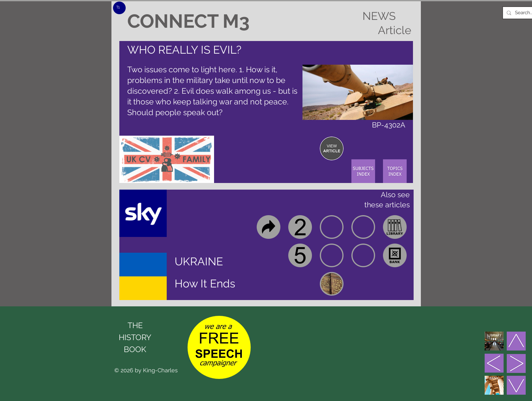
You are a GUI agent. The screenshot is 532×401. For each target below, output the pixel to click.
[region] (332, 148)
